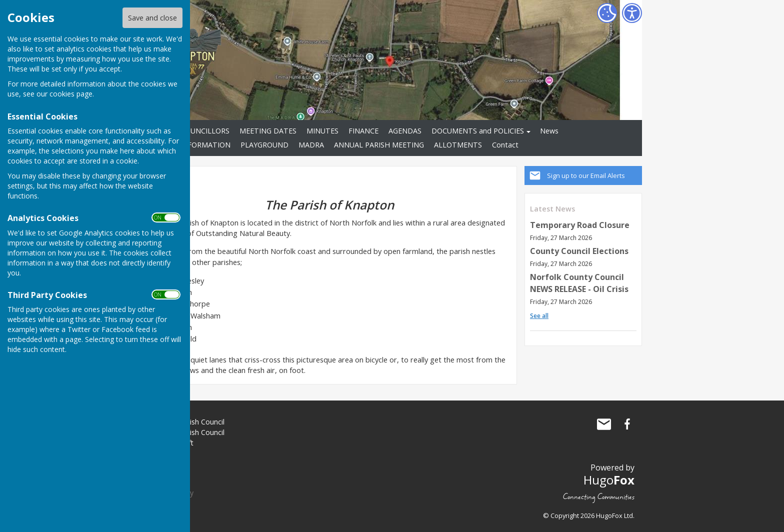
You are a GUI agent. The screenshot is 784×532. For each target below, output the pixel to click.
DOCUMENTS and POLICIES (478, 131)
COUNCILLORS (205, 131)
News (549, 131)
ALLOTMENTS (458, 145)
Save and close (152, 18)
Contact (505, 145)
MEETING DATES (268, 131)
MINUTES (322, 131)
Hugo (609, 480)
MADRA (311, 145)
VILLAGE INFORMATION (190, 145)
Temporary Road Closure (580, 225)
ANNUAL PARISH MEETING (379, 145)
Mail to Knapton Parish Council (604, 424)
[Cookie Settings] (607, 13)
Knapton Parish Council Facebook (627, 424)
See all (539, 316)
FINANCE (363, 131)
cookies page (71, 94)
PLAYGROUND (264, 145)
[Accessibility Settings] (632, 13)
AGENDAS (405, 131)
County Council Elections (579, 251)
